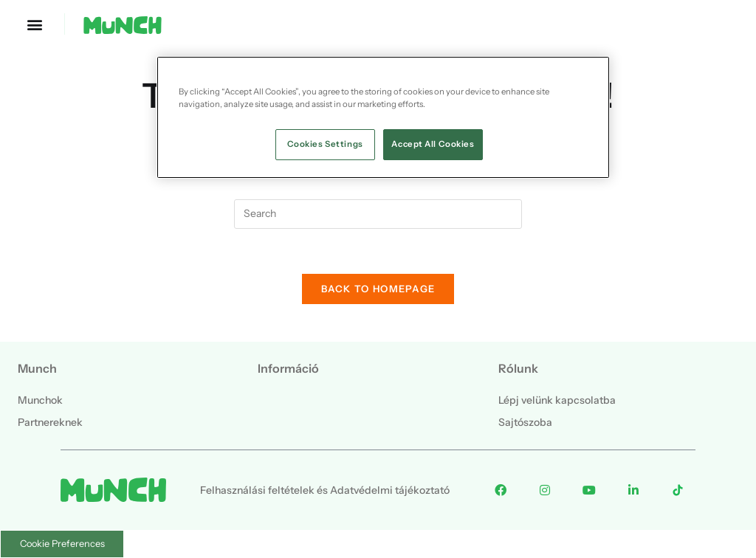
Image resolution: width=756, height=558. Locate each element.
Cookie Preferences (62, 544)
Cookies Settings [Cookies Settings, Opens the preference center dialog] (325, 144)
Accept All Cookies (433, 144)
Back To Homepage (378, 289)
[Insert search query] (378, 214)
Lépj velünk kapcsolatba (557, 400)
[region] (383, 117)
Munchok (40, 400)
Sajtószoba (525, 422)
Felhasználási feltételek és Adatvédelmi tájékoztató (325, 490)
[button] (34, 24)
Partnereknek (50, 422)
